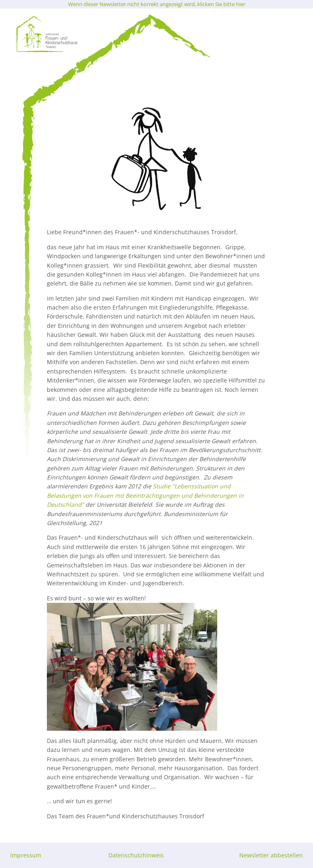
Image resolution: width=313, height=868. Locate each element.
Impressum (26, 855)
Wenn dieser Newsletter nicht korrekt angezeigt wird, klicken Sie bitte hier (157, 4)
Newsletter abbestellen (271, 855)
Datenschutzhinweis (136, 855)
